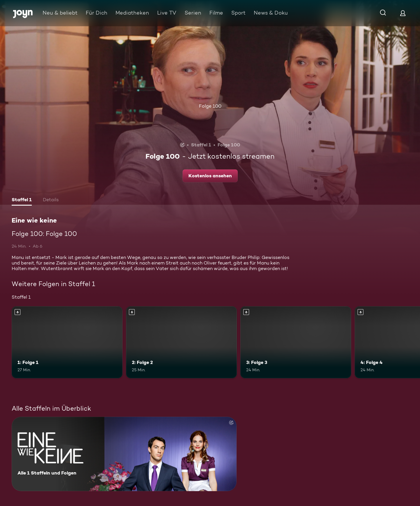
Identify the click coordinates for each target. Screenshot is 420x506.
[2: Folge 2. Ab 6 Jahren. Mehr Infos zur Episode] (181, 342)
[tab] (22, 200)
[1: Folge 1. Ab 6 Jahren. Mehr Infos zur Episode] (67, 342)
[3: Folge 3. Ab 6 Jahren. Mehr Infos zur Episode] (296, 342)
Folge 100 (210, 106)
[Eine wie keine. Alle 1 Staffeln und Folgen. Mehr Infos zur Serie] (124, 454)
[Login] (403, 13)
